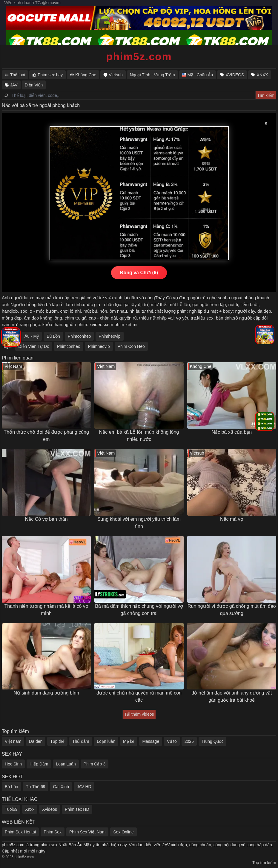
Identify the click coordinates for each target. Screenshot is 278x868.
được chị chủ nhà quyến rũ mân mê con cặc (139, 696)
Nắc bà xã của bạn (232, 432)
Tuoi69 (11, 809)
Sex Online (123, 832)
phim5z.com (139, 56)
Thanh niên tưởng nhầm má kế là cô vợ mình (46, 610)
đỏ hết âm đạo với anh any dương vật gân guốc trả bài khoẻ (232, 696)
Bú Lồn (53, 336)
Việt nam (13, 741)
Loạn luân (106, 741)
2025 (189, 741)
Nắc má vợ (232, 519)
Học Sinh (13, 764)
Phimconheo (79, 336)
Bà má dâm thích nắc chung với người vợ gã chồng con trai (139, 610)
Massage (151, 741)
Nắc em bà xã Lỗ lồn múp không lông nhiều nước (139, 436)
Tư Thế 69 (35, 787)
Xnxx (30, 809)
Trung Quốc (213, 741)
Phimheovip (109, 336)
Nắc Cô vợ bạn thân (46, 519)
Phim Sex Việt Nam (87, 832)
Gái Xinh (61, 787)
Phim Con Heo (131, 346)
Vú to (172, 741)
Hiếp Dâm (39, 764)
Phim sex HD (77, 809)
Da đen (36, 741)
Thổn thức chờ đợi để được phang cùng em (46, 436)
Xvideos (50, 809)
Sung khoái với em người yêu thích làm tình (139, 523)
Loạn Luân (66, 764)
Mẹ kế (129, 741)
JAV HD (84, 787)
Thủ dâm (81, 741)
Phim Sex (53, 832)
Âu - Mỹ (32, 336)
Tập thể (57, 741)
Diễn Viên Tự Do (34, 346)
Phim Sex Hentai (20, 832)
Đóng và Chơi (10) (139, 273)
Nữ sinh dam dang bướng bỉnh (46, 693)
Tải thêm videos (139, 714)
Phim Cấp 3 (95, 764)
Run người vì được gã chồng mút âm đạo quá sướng (232, 610)
